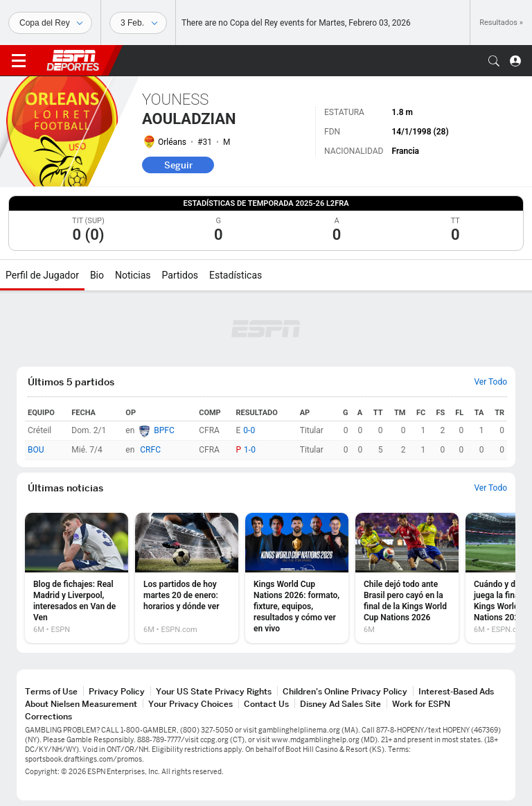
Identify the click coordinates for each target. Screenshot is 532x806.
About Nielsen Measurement (81, 704)
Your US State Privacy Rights (214, 691)
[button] (494, 61)
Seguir (178, 165)
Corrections (48, 716)
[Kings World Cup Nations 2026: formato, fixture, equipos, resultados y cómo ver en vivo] (297, 578)
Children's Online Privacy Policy (345, 691)
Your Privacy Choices (190, 704)
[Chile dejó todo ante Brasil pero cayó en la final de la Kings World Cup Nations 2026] (407, 578)
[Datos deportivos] (138, 23)
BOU (36, 450)
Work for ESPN (421, 704)
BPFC (164, 430)
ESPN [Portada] (73, 60)
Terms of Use (51, 691)
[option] (77, 578)
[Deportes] (50, 23)
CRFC (150, 450)
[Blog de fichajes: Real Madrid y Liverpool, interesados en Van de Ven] (77, 578)
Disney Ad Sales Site (340, 704)
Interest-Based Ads (456, 691)
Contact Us (266, 704)
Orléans (172, 142)
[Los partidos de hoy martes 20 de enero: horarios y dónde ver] (187, 578)
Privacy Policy (117, 691)
